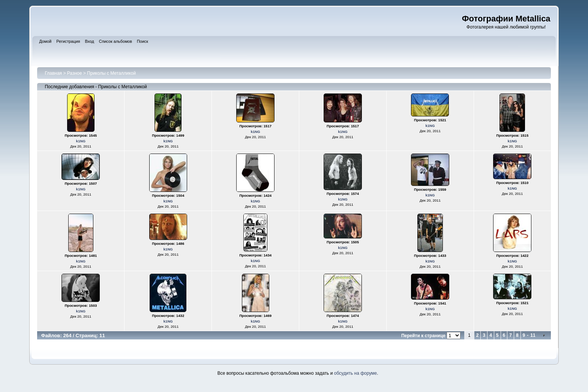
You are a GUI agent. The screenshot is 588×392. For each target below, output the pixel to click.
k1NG (81, 141)
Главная (53, 73)
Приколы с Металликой (111, 73)
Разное (75, 73)
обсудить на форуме (355, 373)
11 (533, 335)
